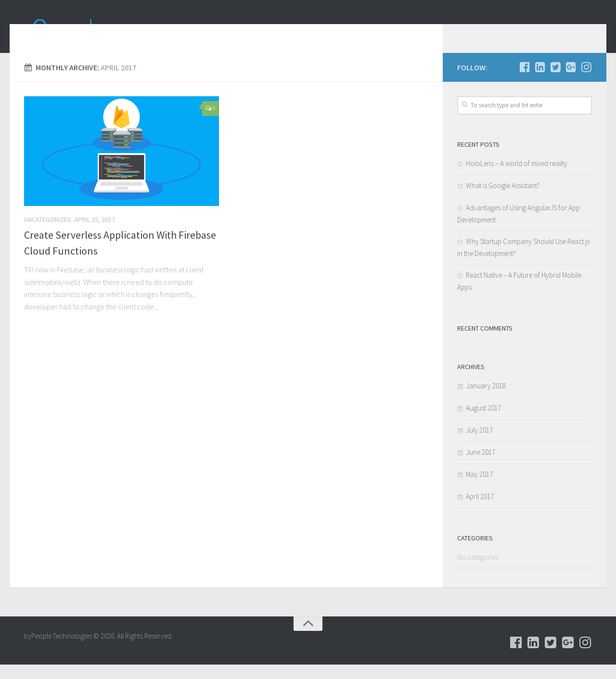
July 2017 (479, 444)
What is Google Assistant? (503, 200)
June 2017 (481, 467)
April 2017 (480, 511)
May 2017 (479, 489)
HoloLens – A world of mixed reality (517, 178)
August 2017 (483, 422)
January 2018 (486, 400)
